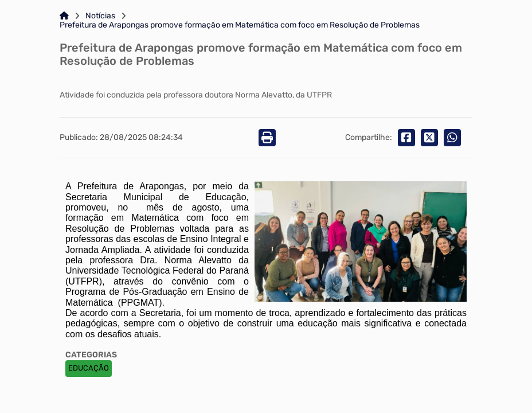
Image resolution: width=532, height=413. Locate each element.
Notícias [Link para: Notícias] (100, 16)
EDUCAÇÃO (89, 368)
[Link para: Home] (64, 16)
